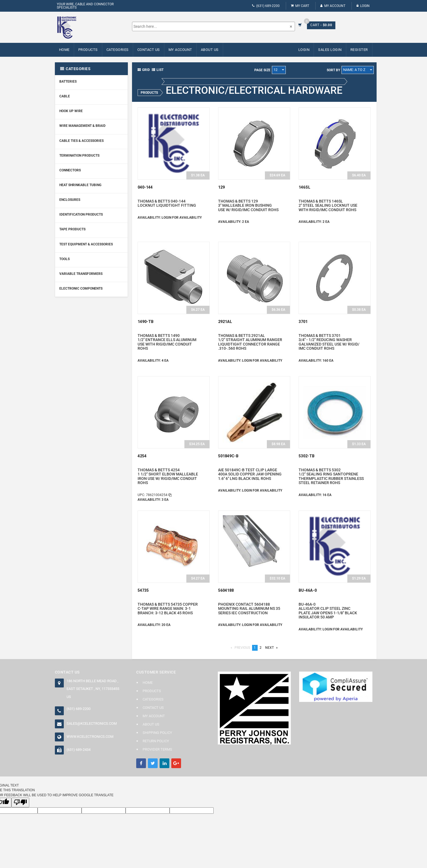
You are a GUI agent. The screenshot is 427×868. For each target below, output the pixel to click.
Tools (64, 259)
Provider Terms (157, 749)
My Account (333, 6)
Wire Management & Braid (82, 126)
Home (64, 50)
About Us (210, 50)
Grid (144, 70)
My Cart (300, 6)
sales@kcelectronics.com (92, 723)
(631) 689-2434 (79, 750)
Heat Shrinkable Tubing (80, 185)
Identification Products (81, 214)
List (158, 70)
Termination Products (79, 156)
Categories (118, 50)
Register (359, 50)
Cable (65, 96)
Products (88, 50)
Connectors (70, 170)
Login (363, 6)
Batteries (68, 82)
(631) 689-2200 (266, 6)
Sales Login (330, 50)
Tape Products (72, 229)
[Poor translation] (20, 802)
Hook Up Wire (71, 111)
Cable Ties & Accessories (81, 141)
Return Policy (156, 741)
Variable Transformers (81, 274)
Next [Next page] (272, 648)
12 (279, 70)
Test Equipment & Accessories (86, 244)
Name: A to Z (358, 70)
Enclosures (70, 200)
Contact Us (149, 50)
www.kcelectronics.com (90, 737)
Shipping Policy (157, 733)
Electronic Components (81, 288)
